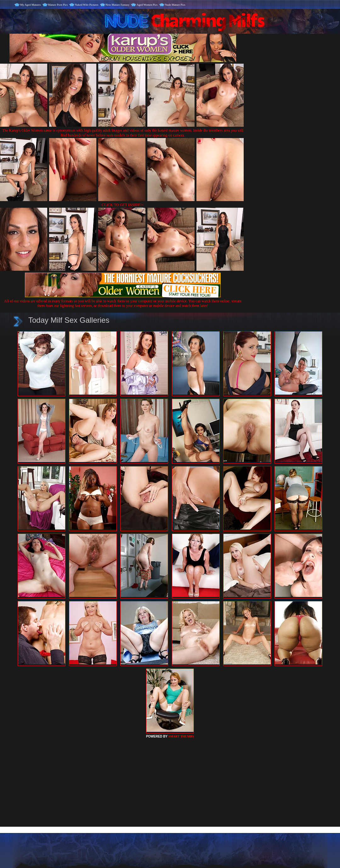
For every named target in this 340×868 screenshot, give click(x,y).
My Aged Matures (31, 5)
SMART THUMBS (181, 736)
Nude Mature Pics (175, 5)
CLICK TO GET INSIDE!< (123, 205)
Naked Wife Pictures (87, 5)
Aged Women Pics (147, 5)
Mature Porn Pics (58, 5)
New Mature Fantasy (118, 5)
